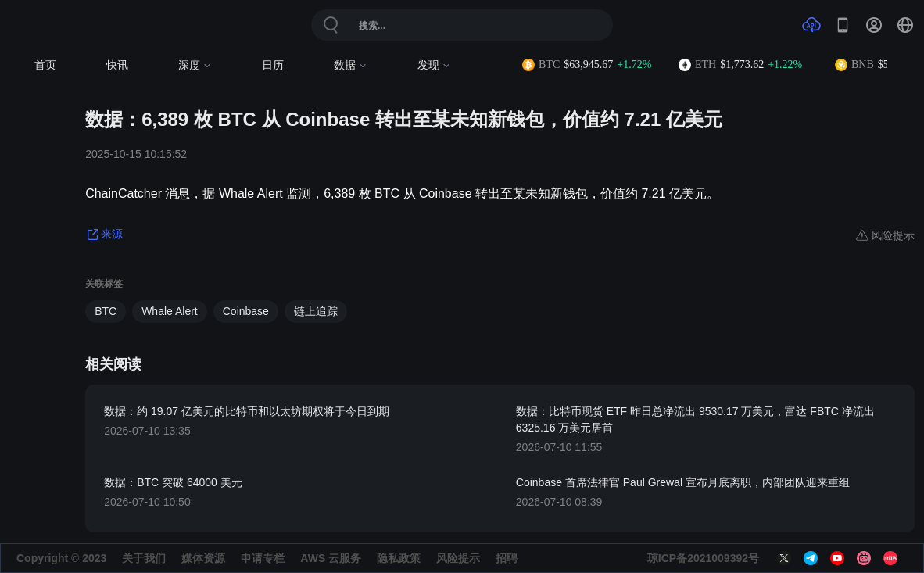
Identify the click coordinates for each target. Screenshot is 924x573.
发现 (434, 65)
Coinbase (246, 311)
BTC (106, 311)
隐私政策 (399, 558)
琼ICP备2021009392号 (703, 558)
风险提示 (458, 558)
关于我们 (144, 558)
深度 (195, 65)
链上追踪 (316, 311)
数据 (351, 65)
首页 (45, 65)
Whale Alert (170, 311)
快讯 (117, 65)
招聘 (507, 558)
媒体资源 (203, 558)
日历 (273, 65)
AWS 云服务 (331, 558)
